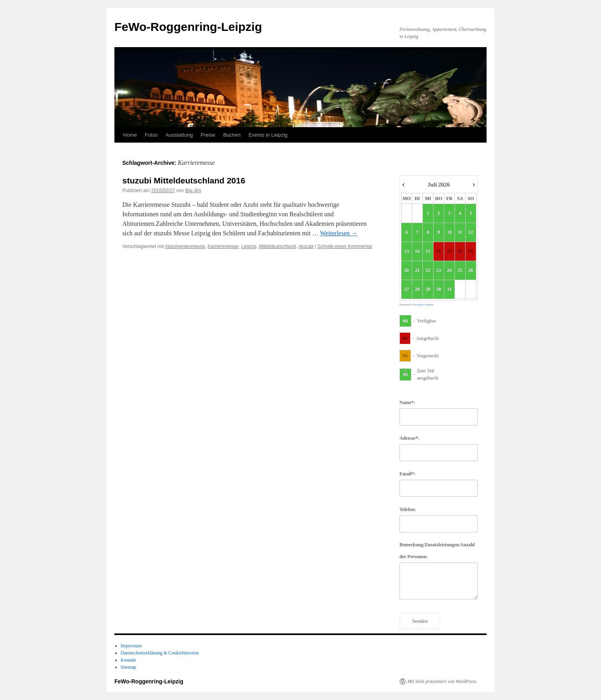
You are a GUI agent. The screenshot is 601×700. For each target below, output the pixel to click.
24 (449, 271)
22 (428, 271)
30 (439, 290)
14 (417, 252)
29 (428, 290)
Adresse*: (409, 438)
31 (449, 290)
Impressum (131, 646)
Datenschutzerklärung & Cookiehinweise (160, 653)
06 (406, 321)
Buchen (232, 135)
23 (439, 271)
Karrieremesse (223, 246)
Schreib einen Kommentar (345, 246)
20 (407, 271)
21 (417, 271)
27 (407, 290)
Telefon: (408, 509)
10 (449, 233)
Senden (420, 621)
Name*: (407, 402)
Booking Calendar (423, 305)
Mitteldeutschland (277, 246)
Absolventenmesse (185, 246)
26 (471, 271)
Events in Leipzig (268, 135)
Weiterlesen (339, 233)
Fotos (151, 135)
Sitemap (128, 667)
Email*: (408, 474)
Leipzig (249, 246)
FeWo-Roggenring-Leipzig (188, 27)
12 (471, 233)
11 (460, 233)
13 (407, 252)
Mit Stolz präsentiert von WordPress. (442, 681)
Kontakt (128, 660)
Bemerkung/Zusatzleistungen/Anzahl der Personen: (437, 551)
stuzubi (306, 246)
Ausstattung (179, 135)
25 (460, 271)
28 (417, 290)
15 (428, 252)
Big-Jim (193, 191)
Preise (208, 135)
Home (130, 135)
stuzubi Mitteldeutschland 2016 (184, 180)
